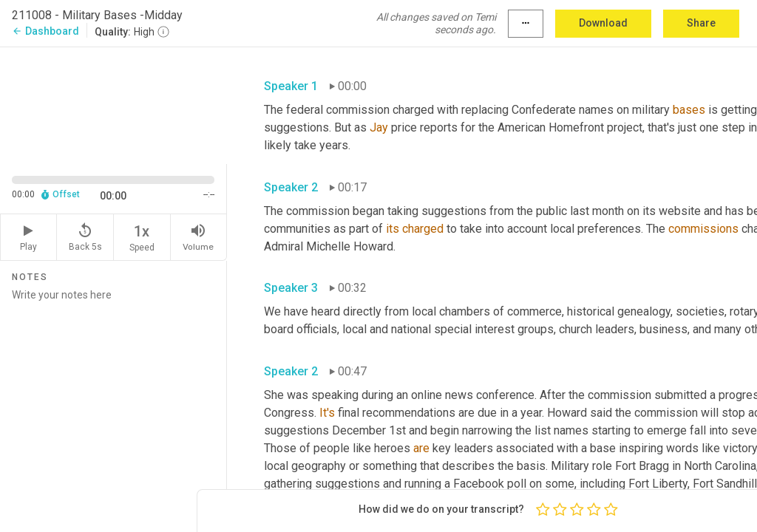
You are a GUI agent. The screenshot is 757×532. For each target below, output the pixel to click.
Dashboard (45, 31)
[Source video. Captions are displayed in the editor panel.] (113, 104)
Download (603, 23)
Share (701, 23)
